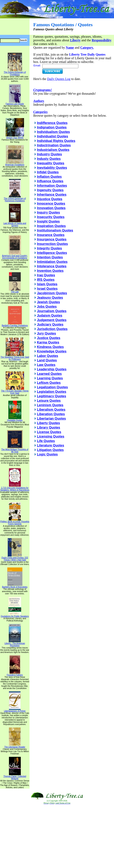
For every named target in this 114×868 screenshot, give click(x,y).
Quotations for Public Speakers (15, 615)
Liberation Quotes (51, 414)
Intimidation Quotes (52, 262)
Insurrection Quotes (52, 244)
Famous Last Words (15, 103)
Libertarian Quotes (51, 419)
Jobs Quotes (47, 307)
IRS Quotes (46, 280)
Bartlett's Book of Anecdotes (15, 586)
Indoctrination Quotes (54, 145)
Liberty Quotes (48, 423)
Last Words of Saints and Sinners (15, 223)
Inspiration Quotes (51, 226)
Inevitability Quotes (52, 168)
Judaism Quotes (49, 315)
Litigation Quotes (50, 450)
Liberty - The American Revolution (15, 644)
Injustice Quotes (49, 199)
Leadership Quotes (52, 369)
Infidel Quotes (48, 172)
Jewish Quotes (48, 302)
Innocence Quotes (51, 204)
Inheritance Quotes (52, 195)
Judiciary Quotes (50, 324)
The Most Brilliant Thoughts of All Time (15, 450)
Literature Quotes (50, 445)
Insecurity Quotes (51, 217)
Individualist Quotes (52, 136)
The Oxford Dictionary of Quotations (15, 72)
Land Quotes (47, 360)
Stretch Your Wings (15, 137)
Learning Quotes (50, 378)
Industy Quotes (49, 159)
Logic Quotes (47, 454)
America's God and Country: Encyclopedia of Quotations (15, 256)
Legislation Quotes (52, 392)
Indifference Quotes (52, 123)
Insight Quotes (48, 221)
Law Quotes (46, 365)
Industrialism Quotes (53, 150)
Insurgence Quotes (52, 239)
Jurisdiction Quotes (52, 329)
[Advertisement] (57, 836)
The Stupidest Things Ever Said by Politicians (15, 357)
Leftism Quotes (49, 383)
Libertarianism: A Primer (15, 710)
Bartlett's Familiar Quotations (15, 325)
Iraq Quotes (46, 275)
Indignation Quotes (52, 127)
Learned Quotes (49, 374)
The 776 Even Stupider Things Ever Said (15, 391)
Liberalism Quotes (51, 410)
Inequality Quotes (50, 163)
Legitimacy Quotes (51, 396)
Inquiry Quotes (48, 212)
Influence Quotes (50, 181)
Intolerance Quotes (52, 266)
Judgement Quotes (52, 320)
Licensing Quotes (50, 436)
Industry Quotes (49, 154)
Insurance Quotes (51, 235)
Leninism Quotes (50, 405)
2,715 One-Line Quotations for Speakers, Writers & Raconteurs (15, 488)
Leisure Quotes (49, 401)
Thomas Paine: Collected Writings (15, 776)
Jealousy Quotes (50, 298)
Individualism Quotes (53, 132)
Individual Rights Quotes (56, 141)
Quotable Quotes (15, 419)
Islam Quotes (47, 284)
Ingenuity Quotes (50, 190)
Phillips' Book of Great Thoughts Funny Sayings (15, 522)
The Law (15, 291)
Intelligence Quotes (52, 253)
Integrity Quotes (49, 248)
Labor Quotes (47, 356)
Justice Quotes (49, 338)
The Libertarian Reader (15, 746)
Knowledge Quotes (52, 351)
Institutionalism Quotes (55, 230)
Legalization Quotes (52, 387)
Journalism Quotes (52, 311)
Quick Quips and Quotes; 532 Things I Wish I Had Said (15, 558)
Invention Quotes (50, 271)
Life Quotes (46, 441)
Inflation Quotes (49, 177)
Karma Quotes (48, 342)
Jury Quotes (46, 333)
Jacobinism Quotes (52, 293)
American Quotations (15, 164)
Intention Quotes (50, 257)
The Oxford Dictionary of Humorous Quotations (15, 199)
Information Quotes (52, 186)
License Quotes (49, 432)
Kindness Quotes (50, 347)
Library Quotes (48, 427)
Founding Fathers (15, 674)
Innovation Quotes (51, 208)
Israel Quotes (47, 289)
